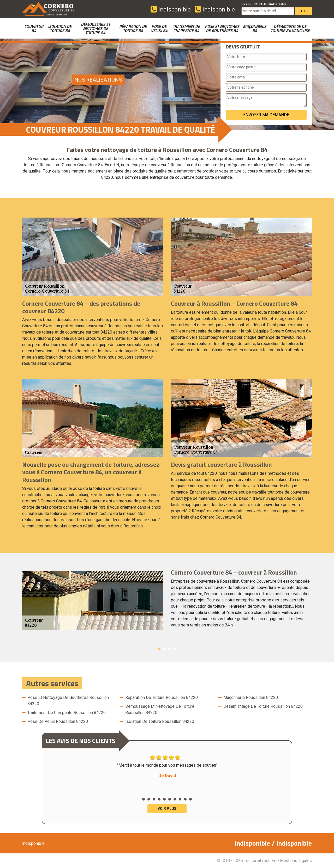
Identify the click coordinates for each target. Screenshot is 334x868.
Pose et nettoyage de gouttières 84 (222, 28)
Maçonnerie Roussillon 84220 (251, 697)
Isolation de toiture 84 (60, 28)
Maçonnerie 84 (255, 28)
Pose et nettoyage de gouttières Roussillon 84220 (68, 701)
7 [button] (175, 799)
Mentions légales (296, 861)
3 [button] (170, 649)
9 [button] (185, 799)
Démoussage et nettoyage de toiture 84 (96, 28)
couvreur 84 (34, 28)
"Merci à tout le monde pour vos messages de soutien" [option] (167, 767)
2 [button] (164, 649)
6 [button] (170, 799)
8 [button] (180, 799)
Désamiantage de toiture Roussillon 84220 (263, 706)
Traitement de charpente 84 (186, 28)
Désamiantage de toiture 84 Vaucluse (290, 28)
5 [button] (164, 799)
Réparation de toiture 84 (133, 28)
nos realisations (98, 80)
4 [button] (175, 649)
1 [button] (159, 649)
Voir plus (167, 809)
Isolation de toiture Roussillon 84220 (160, 721)
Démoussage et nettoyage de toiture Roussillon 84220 (160, 709)
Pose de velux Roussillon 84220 (58, 721)
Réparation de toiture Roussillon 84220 (162, 697)
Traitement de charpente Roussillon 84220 (67, 713)
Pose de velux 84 (159, 28)
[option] (167, 601)
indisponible (171, 9)
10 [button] (190, 799)
